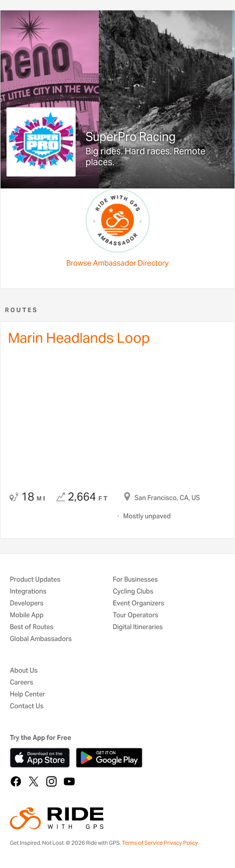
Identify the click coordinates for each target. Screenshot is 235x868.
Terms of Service (142, 843)
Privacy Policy (181, 843)
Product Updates (35, 580)
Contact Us (27, 707)
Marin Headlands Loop (79, 338)
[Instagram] (51, 781)
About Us (24, 671)
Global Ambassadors (41, 639)
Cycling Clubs (133, 592)
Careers (22, 683)
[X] (34, 781)
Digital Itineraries (138, 627)
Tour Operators (136, 616)
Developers (27, 604)
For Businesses (135, 580)
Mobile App (27, 616)
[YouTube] (69, 781)
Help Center (27, 695)
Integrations (28, 592)
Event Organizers (139, 604)
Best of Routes (32, 627)
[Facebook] (16, 781)
